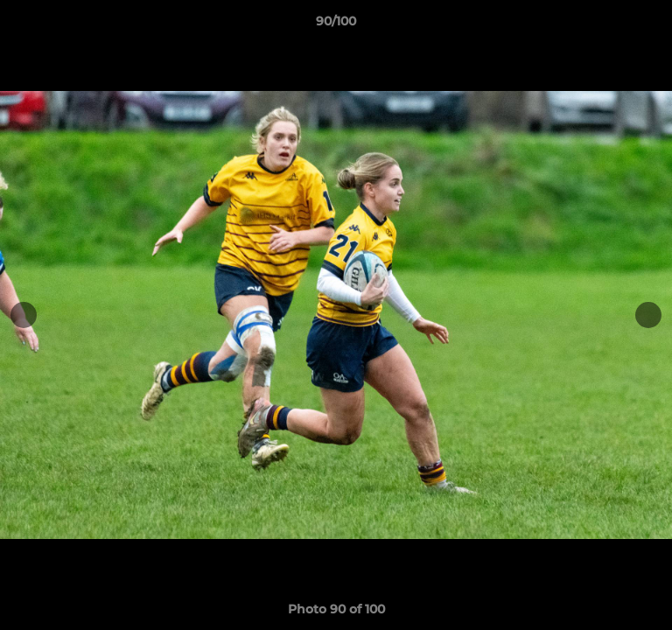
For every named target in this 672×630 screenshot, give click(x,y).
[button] (651, 25)
